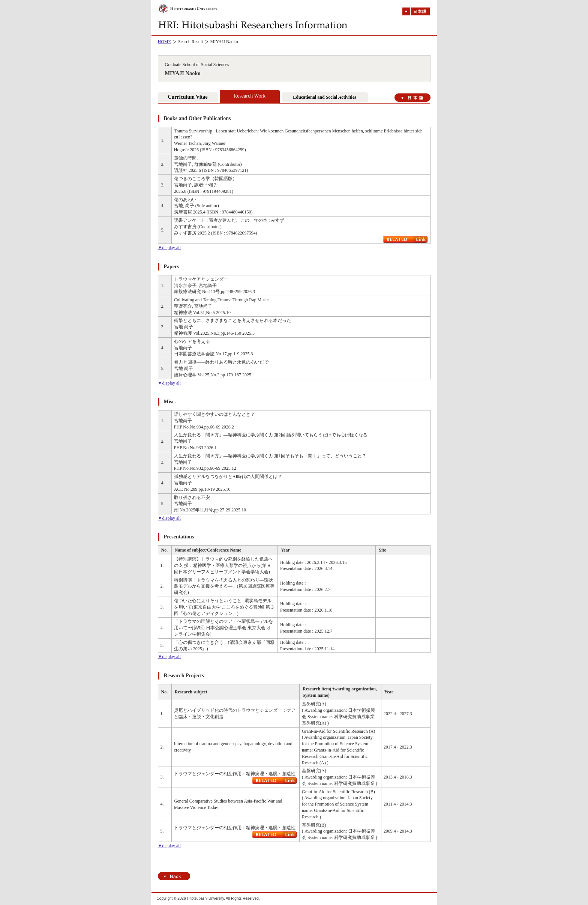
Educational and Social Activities (324, 97)
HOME (164, 42)
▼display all (169, 248)
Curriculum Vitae (187, 97)
